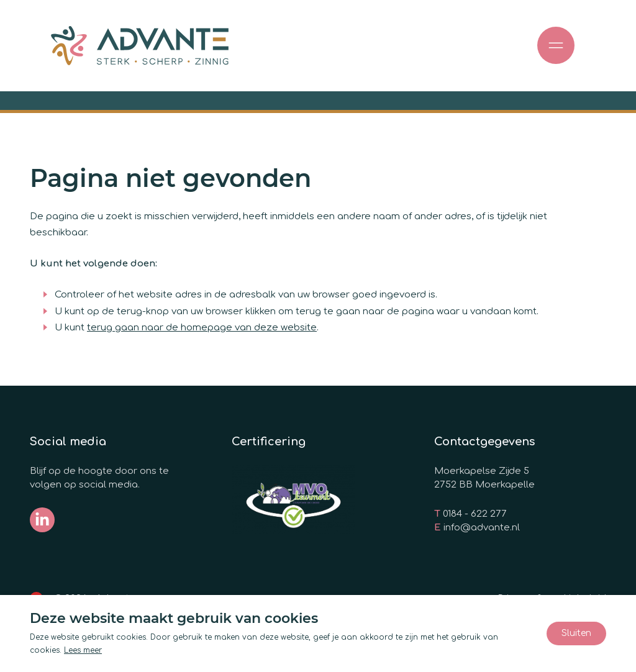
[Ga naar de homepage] (140, 46)
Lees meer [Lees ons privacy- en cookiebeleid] (83, 650)
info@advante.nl (482, 528)
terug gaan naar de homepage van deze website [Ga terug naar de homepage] (202, 328)
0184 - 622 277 (475, 514)
